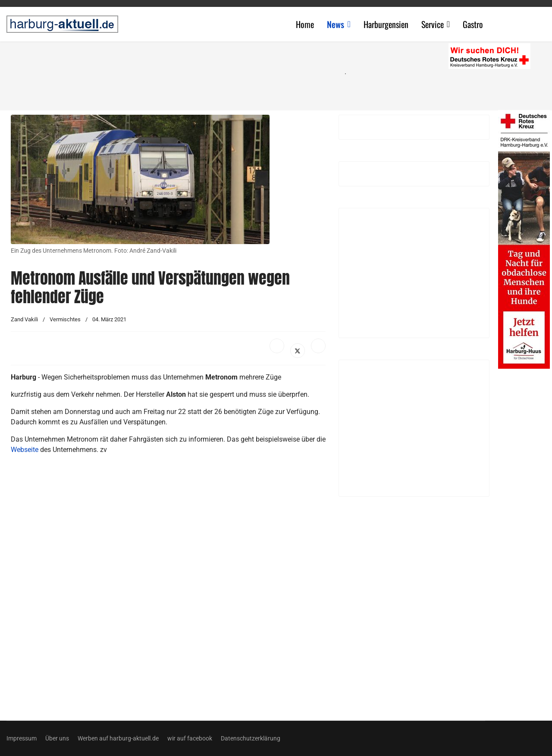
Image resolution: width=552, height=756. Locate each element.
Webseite (25, 450)
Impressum (22, 738)
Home (305, 24)
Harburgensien (386, 24)
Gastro (473, 24)
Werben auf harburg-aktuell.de (118, 738)
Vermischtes (65, 319)
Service (433, 24)
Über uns (57, 738)
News (336, 24)
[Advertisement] (172, 73)
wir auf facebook (190, 738)
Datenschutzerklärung (251, 738)
